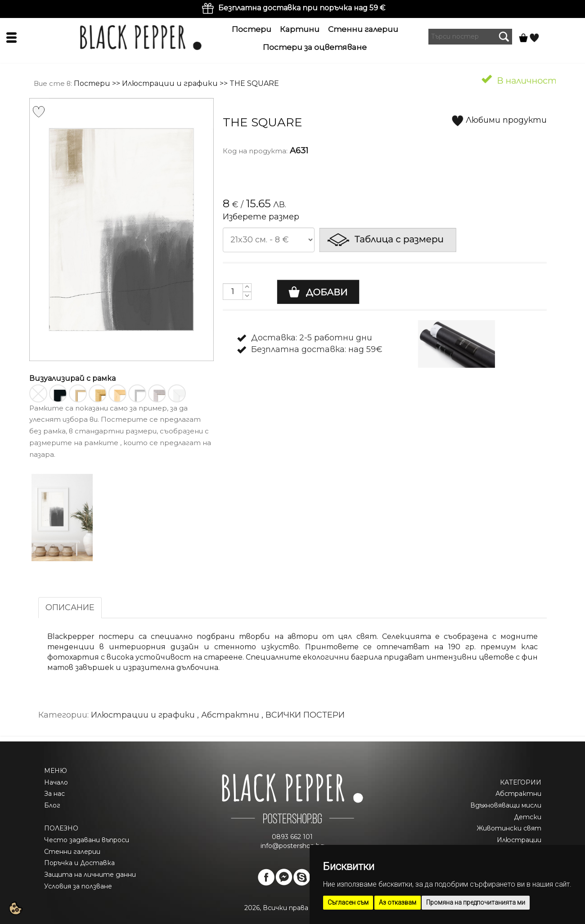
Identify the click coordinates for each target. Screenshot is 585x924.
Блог (52, 805)
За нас (54, 794)
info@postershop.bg (292, 846)
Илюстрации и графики (170, 83)
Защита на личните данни (90, 875)
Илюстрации (519, 840)
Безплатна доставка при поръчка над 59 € (302, 8)
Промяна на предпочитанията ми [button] (476, 902)
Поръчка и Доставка (79, 863)
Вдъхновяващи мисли (506, 805)
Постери (252, 29)
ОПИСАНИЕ (70, 607)
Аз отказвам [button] (398, 902)
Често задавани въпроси (87, 840)
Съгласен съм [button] (348, 902)
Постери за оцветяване (315, 47)
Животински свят (509, 828)
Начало (56, 782)
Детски (528, 817)
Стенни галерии (363, 29)
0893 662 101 (292, 837)
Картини (300, 29)
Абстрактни (518, 794)
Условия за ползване (78, 886)
